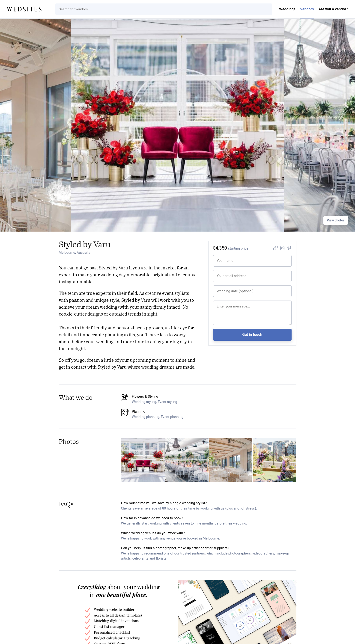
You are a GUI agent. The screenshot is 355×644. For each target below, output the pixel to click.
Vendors (307, 9)
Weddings (287, 9)
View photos (336, 220)
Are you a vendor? (333, 9)
